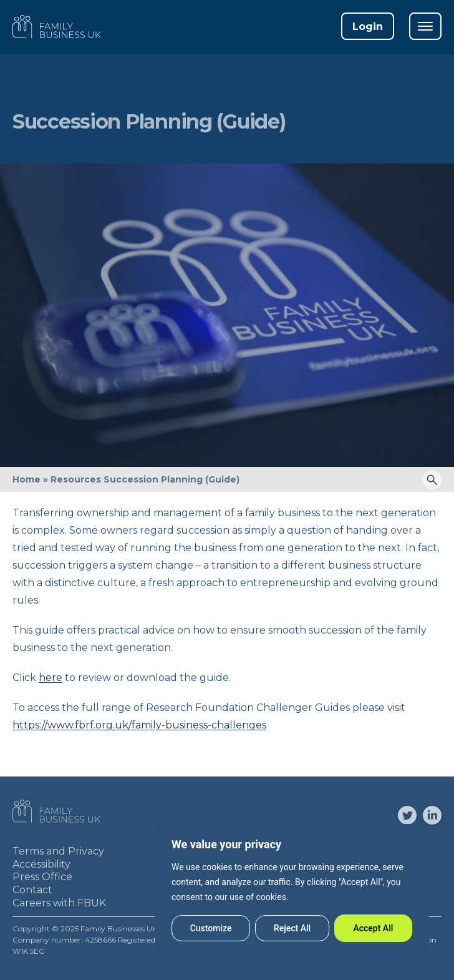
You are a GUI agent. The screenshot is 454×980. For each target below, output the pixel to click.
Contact (32, 890)
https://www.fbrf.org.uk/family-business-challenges (139, 725)
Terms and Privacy (58, 851)
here (51, 678)
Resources (76, 479)
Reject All (292, 928)
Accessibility (41, 864)
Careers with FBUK (59, 903)
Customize (211, 928)
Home (27, 479)
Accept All (373, 928)
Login (368, 27)
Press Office (42, 877)
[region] (292, 889)
